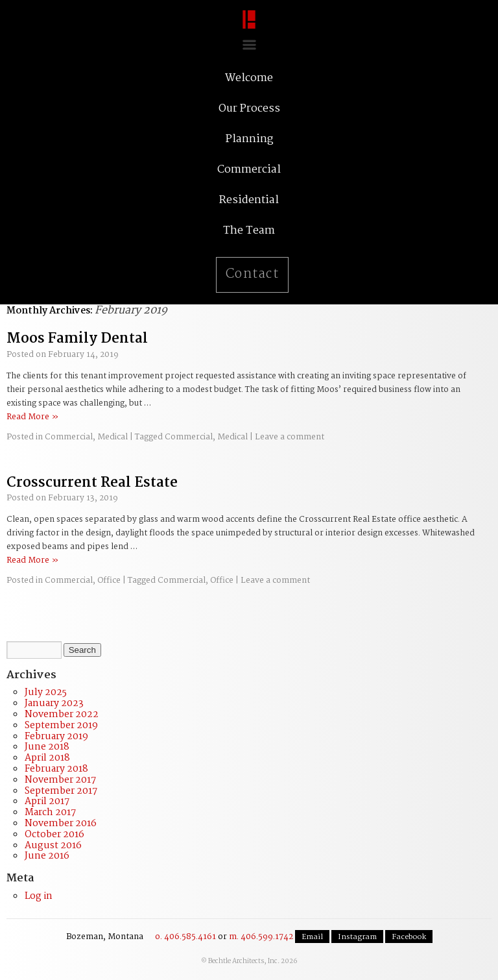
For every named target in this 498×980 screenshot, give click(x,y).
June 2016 (47, 856)
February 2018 (56, 769)
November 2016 (61, 824)
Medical (113, 437)
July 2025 (46, 692)
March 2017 (50, 813)
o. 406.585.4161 (185, 937)
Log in (39, 896)
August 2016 (53, 846)
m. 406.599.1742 (261, 937)
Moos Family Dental (77, 339)
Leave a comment (290, 437)
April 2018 (47, 758)
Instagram (357, 937)
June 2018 (47, 747)
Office (109, 581)
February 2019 (56, 737)
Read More (32, 417)
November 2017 (60, 780)
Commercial (69, 437)
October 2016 (54, 835)
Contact (253, 275)
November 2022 (62, 715)
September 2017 (61, 791)
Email (312, 937)
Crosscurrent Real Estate (92, 483)
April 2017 (47, 802)
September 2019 (61, 726)
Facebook (409, 937)
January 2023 (54, 704)
